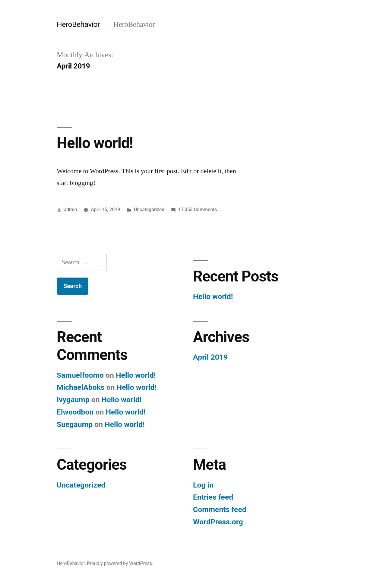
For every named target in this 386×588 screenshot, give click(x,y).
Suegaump (75, 424)
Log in (203, 485)
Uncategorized (149, 210)
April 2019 (210, 357)
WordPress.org (218, 522)
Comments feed (220, 509)
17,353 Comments (198, 210)
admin (71, 210)
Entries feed (213, 497)
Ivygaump (73, 400)
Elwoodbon (75, 412)
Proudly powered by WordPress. (120, 563)
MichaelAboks (81, 387)
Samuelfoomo (80, 375)
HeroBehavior (78, 24)
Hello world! (95, 143)
